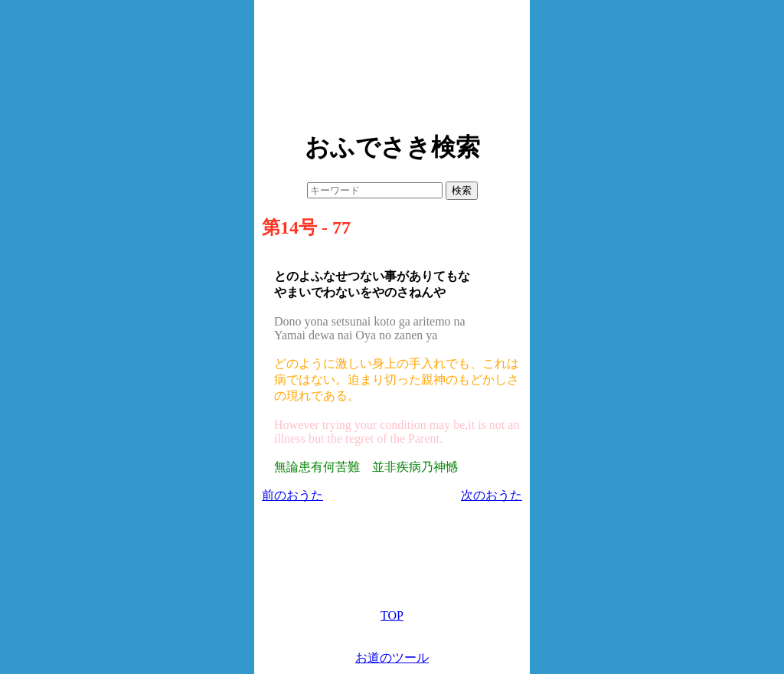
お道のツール (392, 658)
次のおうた (492, 495)
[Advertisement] (392, 61)
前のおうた (292, 495)
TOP (392, 615)
